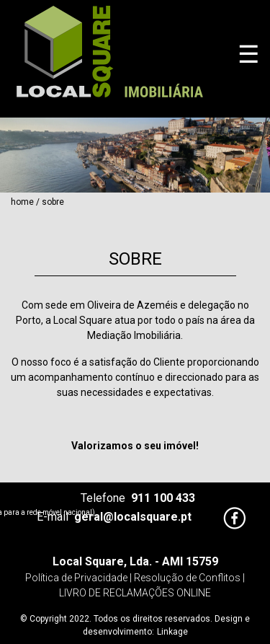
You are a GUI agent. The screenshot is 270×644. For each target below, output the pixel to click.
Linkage (172, 632)
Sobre (53, 202)
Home (22, 202)
